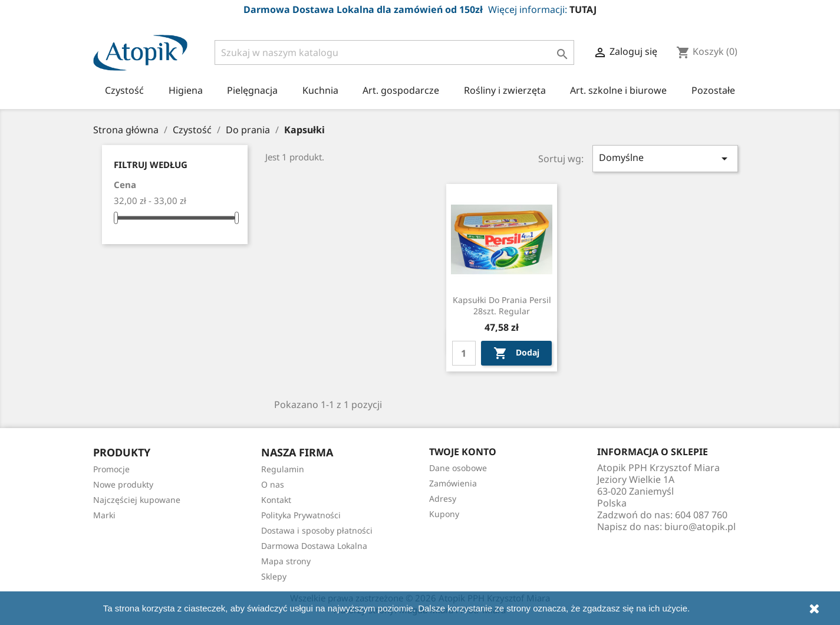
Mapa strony (286, 561)
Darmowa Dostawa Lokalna (314, 546)
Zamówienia (453, 483)
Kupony (444, 514)
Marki (104, 515)
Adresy (443, 499)
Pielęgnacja (252, 90)
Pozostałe (713, 90)
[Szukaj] (395, 52)
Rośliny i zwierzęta (505, 90)
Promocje (111, 469)
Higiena (186, 90)
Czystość (124, 90)
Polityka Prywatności (301, 515)
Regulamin (283, 469)
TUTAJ (583, 9)
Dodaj (516, 353)
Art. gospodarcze (401, 90)
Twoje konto (463, 452)
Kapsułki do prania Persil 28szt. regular (502, 306)
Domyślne (666, 158)
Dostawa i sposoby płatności (317, 530)
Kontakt (276, 500)
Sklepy (274, 576)
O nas (273, 484)
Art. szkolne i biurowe (618, 90)
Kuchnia (320, 90)
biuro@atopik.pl (700, 527)
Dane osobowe (458, 468)
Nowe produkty (123, 484)
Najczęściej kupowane (137, 500)
